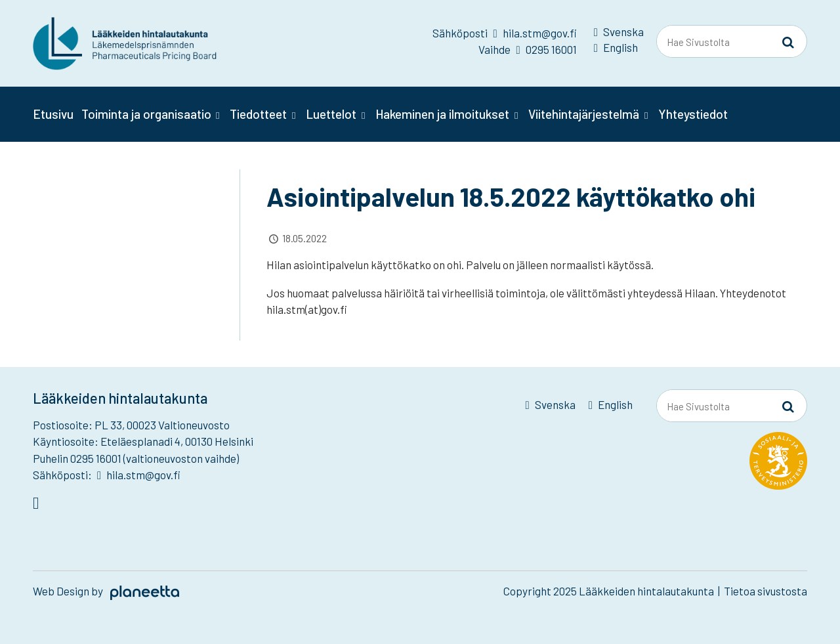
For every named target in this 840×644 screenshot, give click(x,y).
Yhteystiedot (693, 114)
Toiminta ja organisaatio (146, 114)
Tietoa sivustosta (766, 591)
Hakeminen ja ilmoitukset (442, 114)
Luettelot (331, 114)
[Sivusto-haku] (788, 42)
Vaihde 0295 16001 (527, 49)
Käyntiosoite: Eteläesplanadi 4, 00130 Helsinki (143, 441)
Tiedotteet (258, 114)
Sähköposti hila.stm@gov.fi (504, 33)
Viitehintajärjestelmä (584, 114)
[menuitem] (619, 34)
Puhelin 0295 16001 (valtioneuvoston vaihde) (136, 458)
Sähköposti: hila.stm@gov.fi (107, 475)
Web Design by (106, 591)
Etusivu (53, 114)
